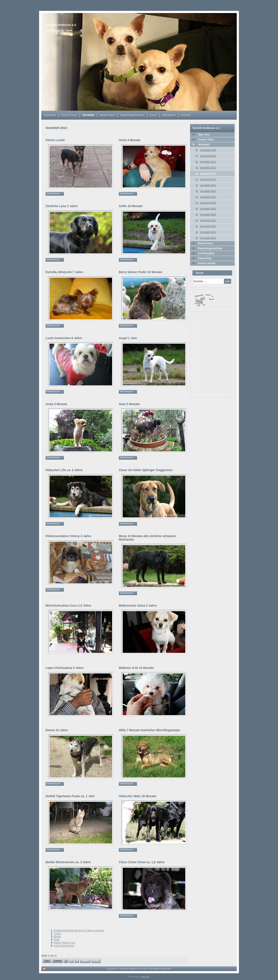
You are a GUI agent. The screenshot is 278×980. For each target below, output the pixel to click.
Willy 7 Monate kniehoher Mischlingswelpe (150, 730)
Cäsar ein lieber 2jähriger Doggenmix (146, 470)
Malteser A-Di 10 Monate (136, 668)
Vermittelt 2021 (208, 220)
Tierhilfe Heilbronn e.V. (61, 25)
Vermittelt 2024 (208, 238)
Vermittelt (88, 115)
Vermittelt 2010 (208, 156)
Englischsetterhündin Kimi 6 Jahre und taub (79, 931)
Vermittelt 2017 (208, 197)
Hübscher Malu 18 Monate (138, 796)
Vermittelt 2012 (208, 168)
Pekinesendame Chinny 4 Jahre (68, 536)
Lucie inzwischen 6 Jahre (64, 338)
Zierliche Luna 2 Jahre (62, 206)
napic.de (145, 977)
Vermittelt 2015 (208, 185)
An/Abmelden (206, 253)
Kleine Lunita (55, 140)
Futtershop (205, 258)
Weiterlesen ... (55, 194)
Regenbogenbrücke (132, 115)
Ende (96, 961)
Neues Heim (107, 115)
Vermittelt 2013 (208, 173)
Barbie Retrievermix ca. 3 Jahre (68, 862)
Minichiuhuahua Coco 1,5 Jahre (68, 605)
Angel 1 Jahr (128, 338)
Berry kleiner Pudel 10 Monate (141, 272)
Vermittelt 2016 (208, 191)
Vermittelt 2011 (208, 162)
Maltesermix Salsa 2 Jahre (138, 605)
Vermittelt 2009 (208, 150)
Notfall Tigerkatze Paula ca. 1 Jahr (70, 796)
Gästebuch (169, 115)
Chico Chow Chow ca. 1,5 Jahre (142, 862)
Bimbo (57, 937)
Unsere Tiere (69, 115)
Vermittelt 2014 (208, 179)
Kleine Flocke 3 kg (64, 943)
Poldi (57, 940)
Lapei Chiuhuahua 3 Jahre (65, 668)
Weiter (85, 961)
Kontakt (186, 115)
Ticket (57, 934)
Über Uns (204, 135)
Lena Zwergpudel (64, 946)
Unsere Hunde (207, 263)
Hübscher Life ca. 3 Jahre (64, 470)
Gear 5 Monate (129, 404)
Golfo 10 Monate (131, 206)
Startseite (50, 115)
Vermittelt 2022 (208, 226)
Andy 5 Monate (56, 404)
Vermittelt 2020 (208, 214)
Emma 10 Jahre (57, 730)
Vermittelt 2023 (208, 232)
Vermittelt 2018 (208, 203)
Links (153, 115)
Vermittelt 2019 (208, 209)
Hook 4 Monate (130, 140)
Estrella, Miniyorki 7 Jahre (64, 272)
